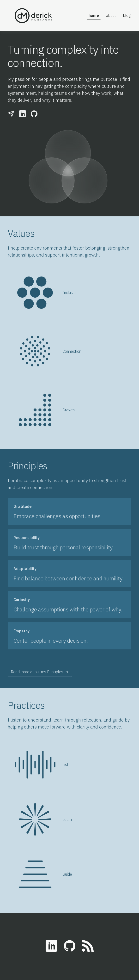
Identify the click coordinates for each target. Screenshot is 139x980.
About (111, 15)
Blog (127, 15)
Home (94, 15)
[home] (39, 16)
